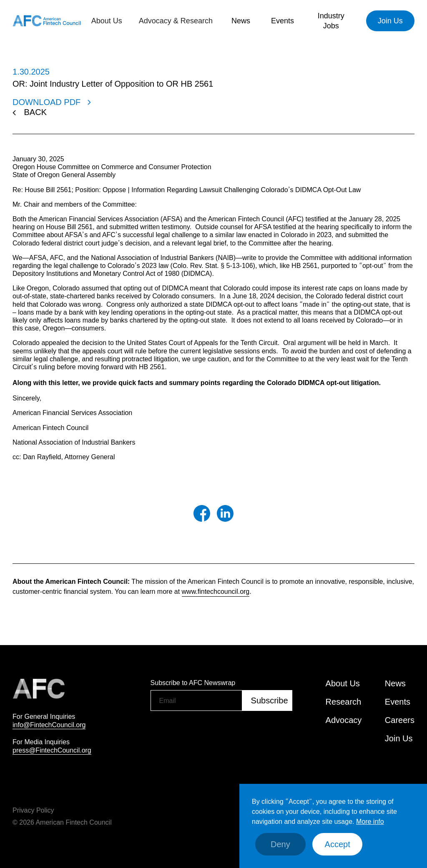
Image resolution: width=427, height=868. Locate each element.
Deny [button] (280, 844)
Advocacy (344, 720)
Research (344, 702)
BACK (35, 112)
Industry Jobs (331, 21)
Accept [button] (338, 844)
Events (283, 21)
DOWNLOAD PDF (46, 102)
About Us (343, 683)
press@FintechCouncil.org (52, 750)
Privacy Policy (33, 810)
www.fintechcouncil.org (216, 591)
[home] (47, 21)
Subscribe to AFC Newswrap (193, 683)
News (241, 21)
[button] (107, 21)
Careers (400, 720)
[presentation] (214, 732)
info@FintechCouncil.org (49, 725)
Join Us (390, 21)
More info (370, 821)
